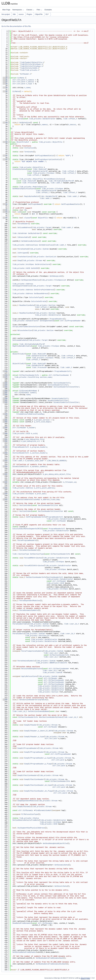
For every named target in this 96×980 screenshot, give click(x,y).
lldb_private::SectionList (44, 257)
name (28, 395)
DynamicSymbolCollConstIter (66, 402)
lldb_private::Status (29, 818)
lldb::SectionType (21, 554)
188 (5, 395)
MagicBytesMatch (32, 196)
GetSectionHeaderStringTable (33, 700)
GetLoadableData (20, 340)
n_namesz (30, 80)
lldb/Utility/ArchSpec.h (32, 64)
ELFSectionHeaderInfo (29, 375)
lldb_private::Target (42, 227)
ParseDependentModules (30, 601)
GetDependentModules (31, 280)
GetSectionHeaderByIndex (51, 717)
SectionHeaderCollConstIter (66, 387)
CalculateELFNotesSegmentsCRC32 (27, 529)
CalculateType (35, 297)
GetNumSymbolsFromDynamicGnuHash (51, 964)
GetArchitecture (42, 264)
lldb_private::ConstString (27, 377)
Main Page (6, 10)
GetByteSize (25, 123)
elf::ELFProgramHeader (71, 321)
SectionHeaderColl (62, 383)
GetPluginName (34, 204)
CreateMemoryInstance (54, 179)
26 (5, 80)
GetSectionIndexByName (38, 711)
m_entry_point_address (44, 488)
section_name (46, 377)
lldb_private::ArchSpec (23, 264)
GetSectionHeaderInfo (36, 577)
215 (5, 447)
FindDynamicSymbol (43, 810)
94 (5, 212)
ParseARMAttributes (33, 558)
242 (5, 499)
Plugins (29, 14)
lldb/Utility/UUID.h (30, 68)
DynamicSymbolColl (60, 398)
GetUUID (35, 268)
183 (5, 385)
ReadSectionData (27, 305)
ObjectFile (39, 14)
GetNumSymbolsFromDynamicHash (50, 958)
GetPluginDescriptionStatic (48, 159)
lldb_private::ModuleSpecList (33, 187)
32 (5, 91)
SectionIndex (25, 505)
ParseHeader (23, 224)
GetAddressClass (46, 245)
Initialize (29, 148)
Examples (48, 10)
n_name (27, 88)
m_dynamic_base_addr (34, 461)
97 (5, 218)
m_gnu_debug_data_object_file (56, 474)
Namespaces (18, 10)
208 (5, 433)
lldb (14, 14)
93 (5, 210)
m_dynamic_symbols (38, 466)
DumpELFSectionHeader (34, 779)
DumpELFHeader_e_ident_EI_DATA (38, 731)
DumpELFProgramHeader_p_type (37, 758)
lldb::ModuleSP (40, 169)
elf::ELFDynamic (22, 393)
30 (5, 88)
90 (5, 204)
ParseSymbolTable (20, 624)
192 (5, 402)
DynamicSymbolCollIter (58, 400)
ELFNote (21, 78)
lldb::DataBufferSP (49, 196)
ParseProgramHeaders (27, 540)
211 (5, 439)
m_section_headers (38, 453)
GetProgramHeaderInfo (36, 517)
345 (5, 700)
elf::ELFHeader (19, 428)
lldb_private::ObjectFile (51, 142)
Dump (19, 260)
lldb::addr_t (56, 183)
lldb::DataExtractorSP (37, 171)
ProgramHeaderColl (63, 371)
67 (5, 159)
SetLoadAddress (24, 227)
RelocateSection (25, 330)
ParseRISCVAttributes (34, 566)
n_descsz (30, 82)
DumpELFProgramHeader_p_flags (38, 764)
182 (5, 383)
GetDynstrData (61, 886)
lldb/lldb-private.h (30, 70)
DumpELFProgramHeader (34, 752)
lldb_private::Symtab (39, 249)
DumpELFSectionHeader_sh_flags (38, 791)
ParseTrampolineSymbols (32, 651)
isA (19, 212)
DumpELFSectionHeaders (28, 775)
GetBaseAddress (41, 294)
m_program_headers (38, 447)
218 (5, 453)
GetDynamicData (61, 865)
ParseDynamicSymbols (29, 610)
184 (5, 387)
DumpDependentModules (27, 801)
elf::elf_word (19, 80)
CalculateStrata (38, 301)
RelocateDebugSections (32, 669)
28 (5, 84)
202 (5, 422)
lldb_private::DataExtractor (42, 119)
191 (5, 400)
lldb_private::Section (45, 305)
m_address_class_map (50, 499)
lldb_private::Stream (32, 260)
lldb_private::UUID (21, 268)
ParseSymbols (18, 634)
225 (5, 466)
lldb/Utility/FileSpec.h (32, 66)
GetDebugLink (55, 276)
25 (5, 78)
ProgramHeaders (56, 319)
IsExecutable (23, 237)
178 (5, 375)
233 (5, 482)
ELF (47, 14)
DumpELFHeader (31, 725)
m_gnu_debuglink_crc (31, 441)
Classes (30, 10)
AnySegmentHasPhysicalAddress (31, 828)
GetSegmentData (47, 321)
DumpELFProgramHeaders (28, 748)
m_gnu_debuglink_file (34, 439)
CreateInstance (19, 169)
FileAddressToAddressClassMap (30, 414)
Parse (20, 119)
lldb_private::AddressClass (25, 245)
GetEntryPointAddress (44, 290)
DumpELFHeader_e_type (34, 737)
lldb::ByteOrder (20, 233)
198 (5, 414)
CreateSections (24, 257)
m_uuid (34, 433)
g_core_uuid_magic (42, 422)
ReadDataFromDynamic (22, 923)
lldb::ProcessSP (30, 183)
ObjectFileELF (23, 142)
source (21, 14)
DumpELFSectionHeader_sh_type (38, 785)
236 (5, 488)
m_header (31, 428)
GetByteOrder (34, 233)
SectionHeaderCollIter (58, 385)
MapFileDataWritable (22, 346)
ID (25, 210)
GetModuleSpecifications (24, 189)
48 (5, 123)
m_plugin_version (42, 420)
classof (28, 218)
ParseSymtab (23, 249)
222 (5, 461)
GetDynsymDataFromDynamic (24, 952)
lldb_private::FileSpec (44, 173)
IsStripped (22, 253)
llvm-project (6, 14)
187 (5, 393)
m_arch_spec (40, 494)
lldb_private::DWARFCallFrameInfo (52, 663)
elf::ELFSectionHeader (59, 375)
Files (39, 10)
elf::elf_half (51, 738)
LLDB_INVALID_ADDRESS (56, 461)
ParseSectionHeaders (29, 550)
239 (5, 494)
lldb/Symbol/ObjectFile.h (32, 62)
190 (5, 398)
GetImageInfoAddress (22, 286)
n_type (29, 84)
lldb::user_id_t (72, 624)
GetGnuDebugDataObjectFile (55, 843)
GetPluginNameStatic (44, 156)
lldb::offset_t (70, 119)
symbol (33, 393)
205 (5, 428)
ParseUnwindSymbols (26, 661)
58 (5, 142)
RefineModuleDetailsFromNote (26, 820)
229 (5, 474)
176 (5, 371)
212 (5, 441)
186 (5, 391)
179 (5, 377)
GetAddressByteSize (30, 241)
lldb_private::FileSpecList (54, 280)
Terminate (29, 152)
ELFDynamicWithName (28, 391)
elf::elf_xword (60, 793)
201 (5, 420)
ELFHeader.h (26, 74)
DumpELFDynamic (24, 806)
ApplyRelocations (29, 676)
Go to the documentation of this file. (16, 26)
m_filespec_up (70, 482)
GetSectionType (37, 554)
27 (5, 82)
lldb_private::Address (23, 284)
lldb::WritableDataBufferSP (61, 181)
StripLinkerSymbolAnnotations (26, 327)
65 (5, 156)
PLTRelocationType (30, 814)
